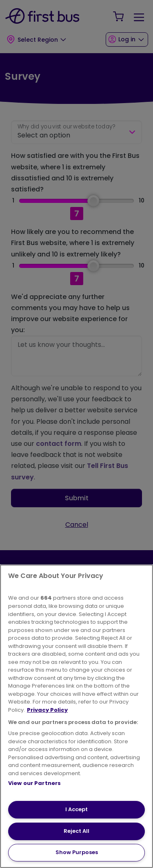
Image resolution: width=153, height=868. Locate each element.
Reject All (76, 831)
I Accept (76, 809)
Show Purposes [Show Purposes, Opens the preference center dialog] (77, 852)
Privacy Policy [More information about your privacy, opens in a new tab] (47, 710)
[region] (76, 716)
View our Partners (34, 783)
